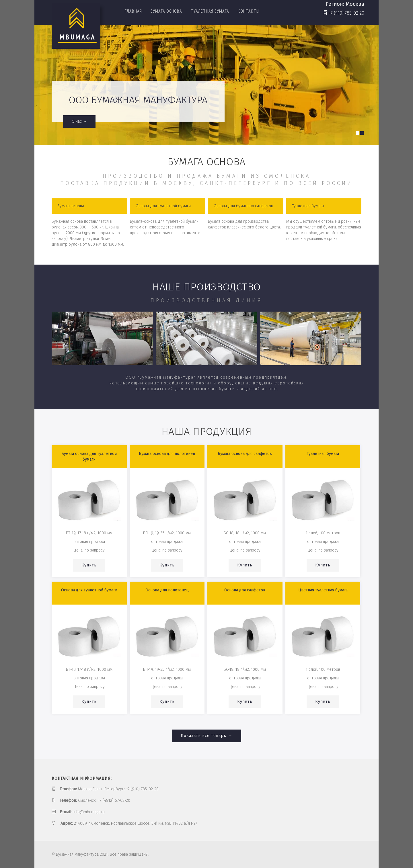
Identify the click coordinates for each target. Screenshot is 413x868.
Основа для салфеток (245, 590)
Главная (133, 11)
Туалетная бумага (210, 11)
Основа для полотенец (167, 590)
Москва (355, 4)
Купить (89, 565)
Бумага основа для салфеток (245, 454)
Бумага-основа (71, 206)
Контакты (249, 11)
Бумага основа (166, 11)
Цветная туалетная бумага (323, 590)
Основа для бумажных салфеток (243, 206)
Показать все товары (204, 736)
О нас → (79, 121)
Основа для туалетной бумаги (163, 206)
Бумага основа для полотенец (167, 454)
